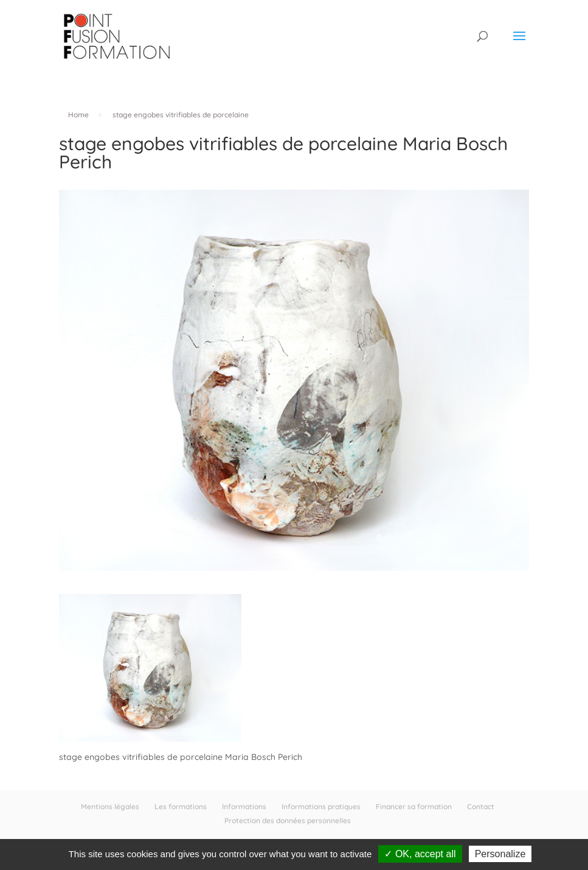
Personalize (500, 854)
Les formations (181, 806)
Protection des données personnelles (288, 820)
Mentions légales (110, 806)
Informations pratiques (321, 806)
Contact (481, 806)
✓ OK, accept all (420, 854)
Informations (244, 806)
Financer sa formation (414, 806)
